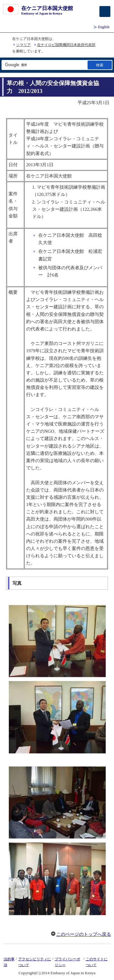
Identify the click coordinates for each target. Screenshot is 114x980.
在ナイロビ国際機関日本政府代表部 (66, 45)
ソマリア (23, 45)
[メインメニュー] (105, 12)
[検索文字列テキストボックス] (44, 65)
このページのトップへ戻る (84, 934)
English (104, 27)
